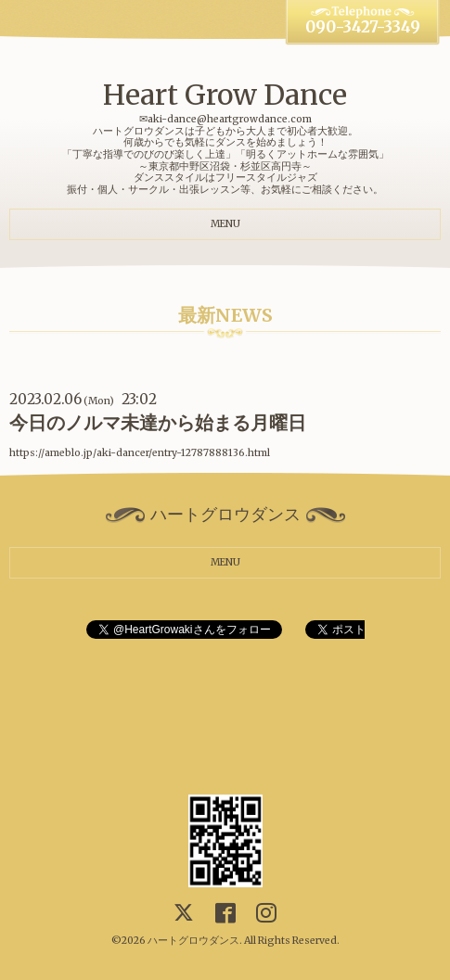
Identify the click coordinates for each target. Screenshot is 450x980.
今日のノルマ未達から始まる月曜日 (158, 423)
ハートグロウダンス (193, 941)
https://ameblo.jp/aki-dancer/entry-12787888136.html (140, 453)
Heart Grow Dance (225, 95)
